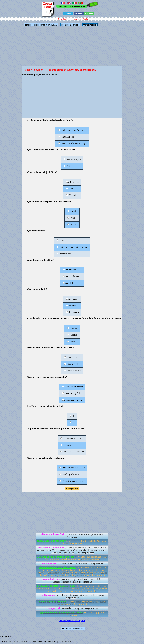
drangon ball (54, 608)
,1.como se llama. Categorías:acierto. (72, 563)
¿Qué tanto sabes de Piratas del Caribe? (61, 612)
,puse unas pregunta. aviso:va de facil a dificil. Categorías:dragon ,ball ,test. (72, 581)
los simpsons (49, 563)
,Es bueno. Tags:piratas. (72, 614)
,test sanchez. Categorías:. (72, 608)
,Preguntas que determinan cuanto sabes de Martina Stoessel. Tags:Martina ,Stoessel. (72, 558)
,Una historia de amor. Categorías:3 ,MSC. (72, 536)
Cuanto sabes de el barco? (51, 541)
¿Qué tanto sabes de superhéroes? (58, 568)
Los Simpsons (47, 595)
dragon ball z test (51, 579)
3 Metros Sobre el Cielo (53, 534)
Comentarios (89, 25)
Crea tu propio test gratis (72, 620)
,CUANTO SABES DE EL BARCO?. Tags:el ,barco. (72, 542)
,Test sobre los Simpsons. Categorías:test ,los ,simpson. (72, 596)
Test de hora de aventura (51, 548)
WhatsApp (89, 13)
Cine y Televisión (34, 70)
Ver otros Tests (81, 19)
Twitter (68, 13)
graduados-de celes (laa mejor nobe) (57, 586)
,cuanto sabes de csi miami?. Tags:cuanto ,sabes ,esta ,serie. (72, 603)
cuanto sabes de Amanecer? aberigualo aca (72, 70)
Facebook (79, 13)
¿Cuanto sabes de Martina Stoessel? (57, 557)
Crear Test (62, 19)
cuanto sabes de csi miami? (54, 602)
